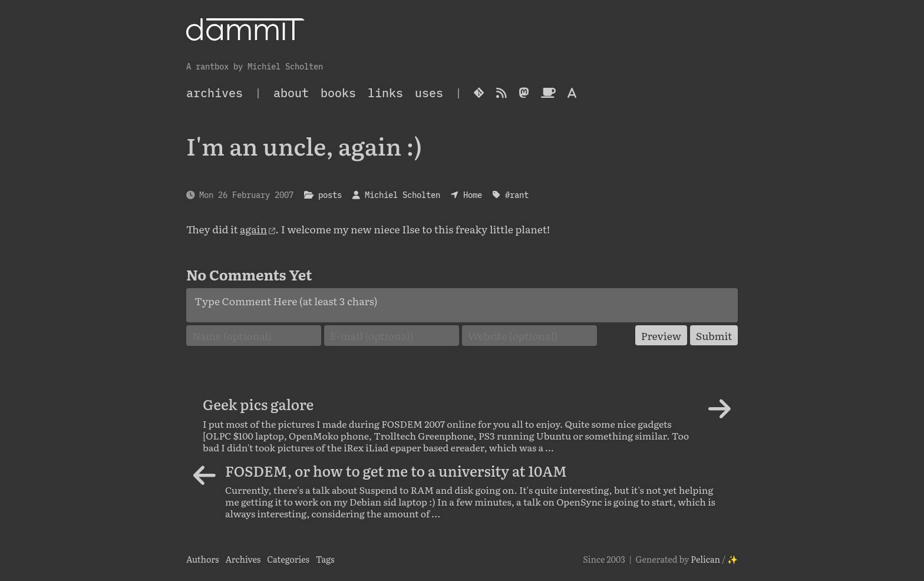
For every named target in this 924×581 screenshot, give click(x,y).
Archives (243, 559)
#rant (517, 195)
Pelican (705, 559)
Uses (429, 93)
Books (338, 93)
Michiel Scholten (402, 195)
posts (330, 195)
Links (385, 93)
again (253, 229)
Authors (203, 559)
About (291, 93)
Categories (288, 559)
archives (214, 93)
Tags (325, 559)
